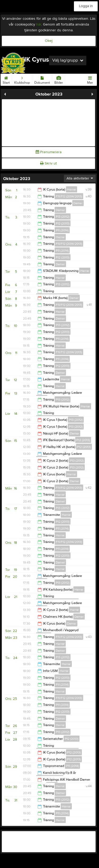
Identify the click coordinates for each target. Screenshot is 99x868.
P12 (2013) (63, 223)
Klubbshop (22, 79)
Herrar (72, 189)
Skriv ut (48, 163)
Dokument (42, 79)
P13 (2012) (63, 217)
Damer (78, 203)
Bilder (59, 79)
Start (6, 79)
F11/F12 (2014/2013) (69, 196)
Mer (90, 79)
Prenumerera (49, 152)
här (39, 24)
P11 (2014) (62, 230)
